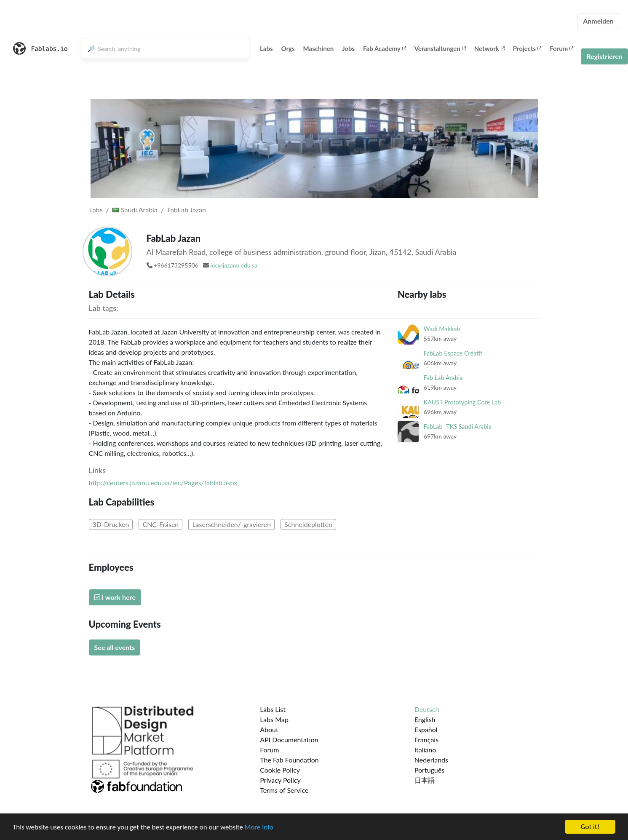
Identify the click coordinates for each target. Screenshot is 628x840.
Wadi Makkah (442, 329)
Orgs (288, 48)
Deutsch (427, 709)
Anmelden (598, 21)
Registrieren (604, 56)
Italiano (425, 750)
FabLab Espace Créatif (453, 353)
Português (429, 770)
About (269, 729)
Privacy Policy (280, 780)
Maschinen (319, 48)
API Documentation (289, 740)
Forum (561, 48)
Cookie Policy (280, 770)
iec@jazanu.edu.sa (234, 265)
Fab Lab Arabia (443, 378)
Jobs (348, 48)
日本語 (425, 780)
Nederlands (431, 760)
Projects (527, 48)
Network (489, 48)
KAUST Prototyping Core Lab (462, 402)
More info (259, 829)
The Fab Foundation (289, 760)
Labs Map (274, 719)
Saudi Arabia (135, 210)
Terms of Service (284, 790)
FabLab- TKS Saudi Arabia (458, 427)
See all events (115, 647)
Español (426, 729)
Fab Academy (385, 48)
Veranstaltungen (440, 48)
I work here (115, 597)
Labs (266, 48)
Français (426, 740)
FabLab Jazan (187, 210)
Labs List (273, 709)
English (425, 719)
